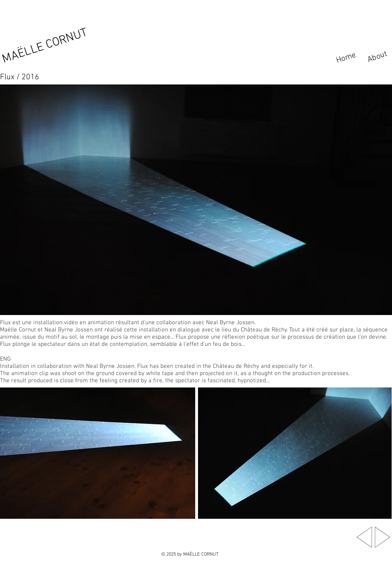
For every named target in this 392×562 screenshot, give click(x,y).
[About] (378, 57)
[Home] (348, 57)
